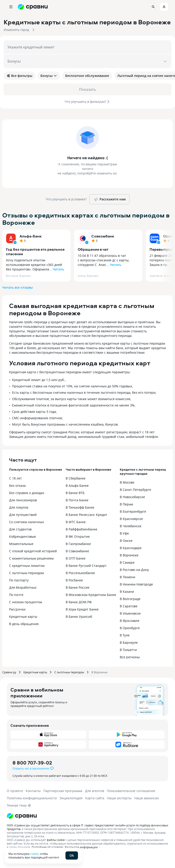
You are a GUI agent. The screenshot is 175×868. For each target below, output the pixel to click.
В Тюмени (127, 577)
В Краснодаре (131, 548)
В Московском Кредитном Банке (91, 595)
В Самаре (127, 562)
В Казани (127, 592)
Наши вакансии (147, 798)
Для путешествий (23, 515)
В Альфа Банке (77, 486)
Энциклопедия (71, 798)
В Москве (127, 482)
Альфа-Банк (31, 236)
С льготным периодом (26, 573)
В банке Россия (77, 587)
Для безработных (23, 587)
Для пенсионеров (23, 500)
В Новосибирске (132, 497)
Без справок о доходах (27, 493)
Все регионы (130, 657)
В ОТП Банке (76, 558)
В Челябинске (131, 526)
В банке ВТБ (75, 493)
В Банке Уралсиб (79, 617)
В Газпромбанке (78, 544)
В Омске (126, 541)
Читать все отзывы (17, 287)
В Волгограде (130, 599)
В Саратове (129, 606)
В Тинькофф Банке (80, 507)
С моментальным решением (31, 558)
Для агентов (95, 791)
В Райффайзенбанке (81, 529)
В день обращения (24, 624)
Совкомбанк (103, 236)
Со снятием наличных (26, 522)
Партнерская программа (63, 791)
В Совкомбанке (77, 551)
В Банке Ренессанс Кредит (86, 515)
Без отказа (17, 486)
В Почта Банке (77, 500)
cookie (34, 854)
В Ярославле (130, 621)
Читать (58, 269)
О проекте (15, 791)
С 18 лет (15, 478)
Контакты (33, 791)
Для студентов (20, 529)
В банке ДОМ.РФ (79, 602)
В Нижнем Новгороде (136, 584)
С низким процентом (26, 602)
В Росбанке (74, 580)
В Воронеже (129, 555)
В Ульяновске (130, 613)
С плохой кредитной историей (33, 551)
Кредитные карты (23, 617)
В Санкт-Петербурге (135, 490)
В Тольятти (128, 650)
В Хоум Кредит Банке (82, 609)
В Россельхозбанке (80, 573)
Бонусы (49, 76)
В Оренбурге (130, 628)
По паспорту (19, 580)
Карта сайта (95, 798)
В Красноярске (131, 519)
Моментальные (21, 544)
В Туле (125, 635)
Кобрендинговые (22, 536)
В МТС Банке (76, 522)
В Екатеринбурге (133, 511)
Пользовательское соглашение (131, 791)
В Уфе (124, 533)
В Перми (126, 504)
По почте (16, 595)
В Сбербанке (76, 478)
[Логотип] (22, 816)
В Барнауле (129, 642)
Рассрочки (17, 609)
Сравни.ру (9, 672)
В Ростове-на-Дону (134, 570)
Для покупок (19, 507)
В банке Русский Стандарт (86, 566)
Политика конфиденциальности (32, 798)
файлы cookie (56, 840)
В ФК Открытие (78, 536)
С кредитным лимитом (27, 566)
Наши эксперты (119, 798)
